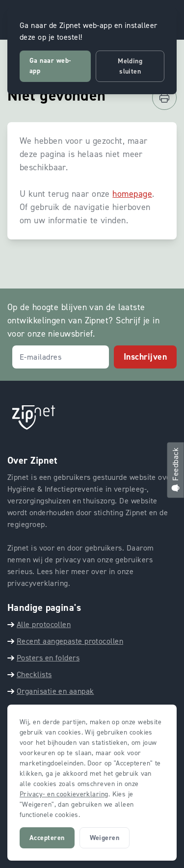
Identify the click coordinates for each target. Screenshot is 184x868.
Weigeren (105, 838)
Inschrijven (145, 357)
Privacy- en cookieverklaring (64, 794)
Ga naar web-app (50, 66)
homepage (132, 194)
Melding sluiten (130, 66)
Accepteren (47, 838)
